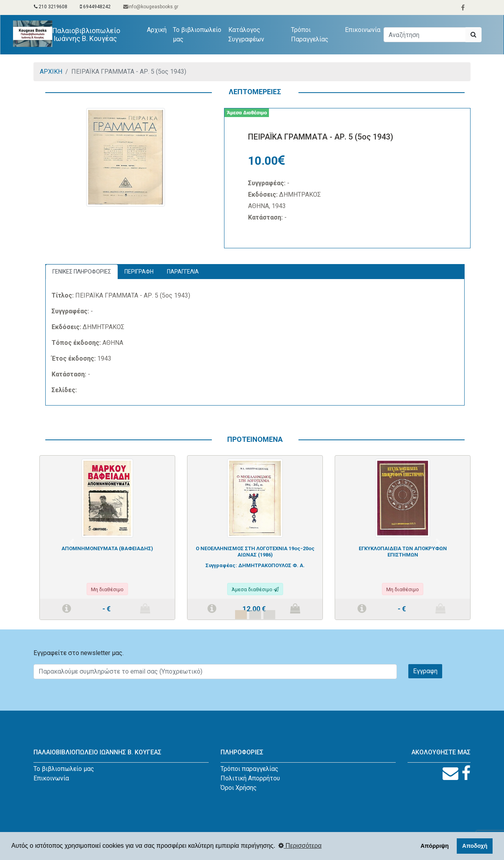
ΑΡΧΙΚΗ (51, 72)
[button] (72, 542)
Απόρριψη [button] (435, 846)
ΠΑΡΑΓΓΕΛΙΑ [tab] (183, 272)
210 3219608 (51, 7)
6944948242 (95, 7)
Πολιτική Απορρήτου (250, 778)
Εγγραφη (425, 671)
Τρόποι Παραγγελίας (310, 34)
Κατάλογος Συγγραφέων (246, 34)
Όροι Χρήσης (239, 788)
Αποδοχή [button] (475, 846)
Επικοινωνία (363, 30)
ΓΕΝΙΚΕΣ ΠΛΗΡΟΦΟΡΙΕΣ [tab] (82, 272)
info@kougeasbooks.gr (151, 7)
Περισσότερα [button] (300, 846)
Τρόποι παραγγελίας (249, 769)
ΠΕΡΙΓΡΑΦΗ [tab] (139, 272)
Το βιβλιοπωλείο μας (197, 34)
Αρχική (158, 29)
